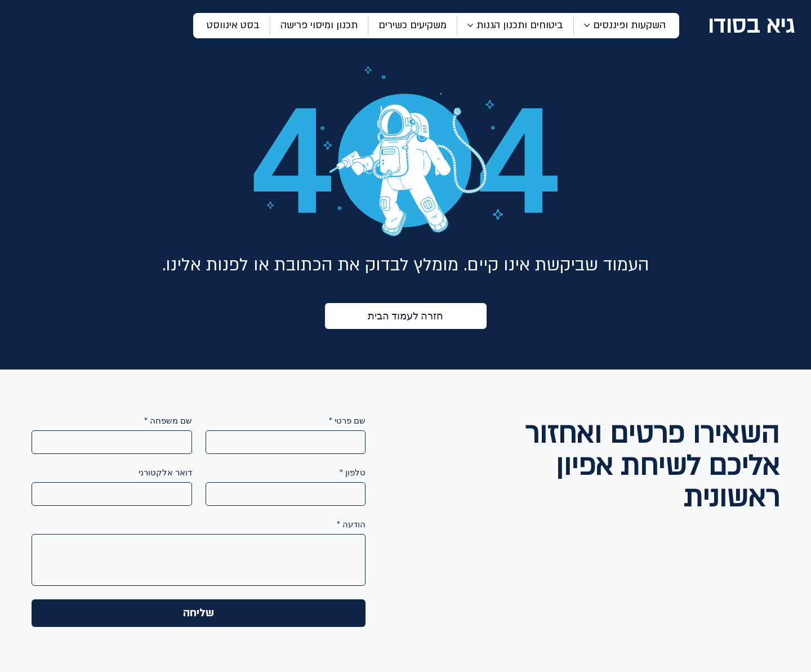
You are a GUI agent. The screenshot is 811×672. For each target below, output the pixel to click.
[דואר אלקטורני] (115, 494)
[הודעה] (199, 560)
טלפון (353, 473)
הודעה (351, 524)
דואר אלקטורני (165, 473)
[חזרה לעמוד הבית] (406, 316)
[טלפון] (289, 494)
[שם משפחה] (115, 442)
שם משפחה (168, 421)
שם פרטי (347, 421)
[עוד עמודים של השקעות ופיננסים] (587, 25)
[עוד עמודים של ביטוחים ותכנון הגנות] (470, 25)
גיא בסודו (751, 26)
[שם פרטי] (289, 442)
